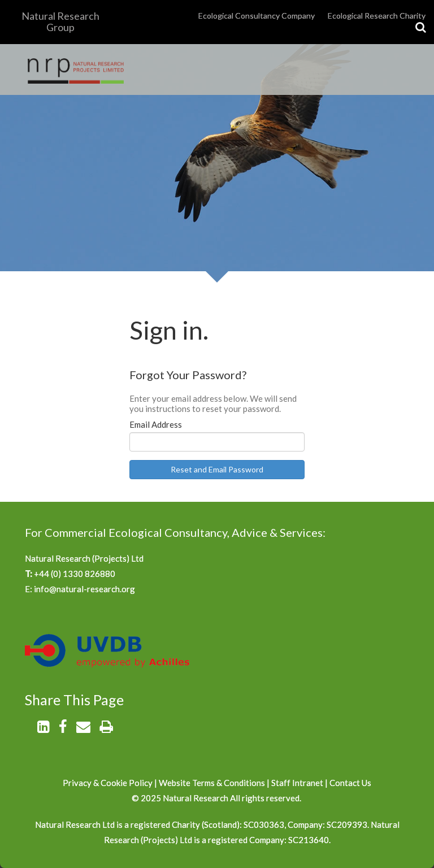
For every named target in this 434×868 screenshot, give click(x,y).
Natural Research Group (60, 21)
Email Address (156, 424)
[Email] (83, 728)
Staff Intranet (297, 783)
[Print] (107, 728)
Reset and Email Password (217, 469)
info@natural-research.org (84, 589)
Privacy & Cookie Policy (108, 783)
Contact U (348, 783)
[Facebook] (63, 728)
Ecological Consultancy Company (257, 16)
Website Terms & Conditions (213, 783)
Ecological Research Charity (377, 16)
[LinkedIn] (43, 728)
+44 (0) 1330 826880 (75, 574)
